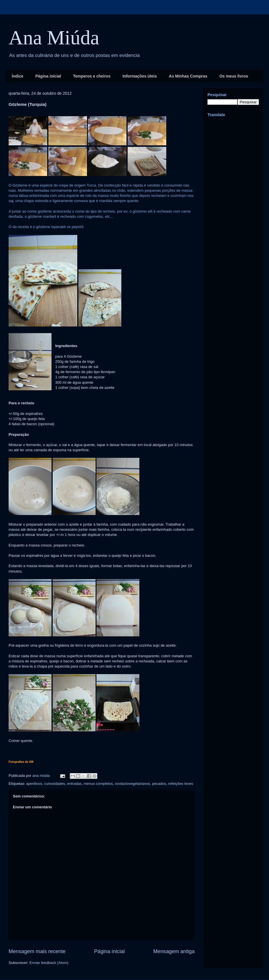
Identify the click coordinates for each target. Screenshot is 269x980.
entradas (75, 784)
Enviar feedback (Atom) (49, 963)
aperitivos (34, 784)
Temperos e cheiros (92, 76)
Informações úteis (140, 76)
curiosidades (55, 784)
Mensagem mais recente (37, 951)
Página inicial (48, 76)
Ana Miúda (54, 38)
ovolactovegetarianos (133, 784)
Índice (17, 76)
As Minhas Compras (188, 76)
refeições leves (181, 784)
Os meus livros (234, 76)
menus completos (98, 784)
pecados (159, 784)
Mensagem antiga (174, 951)
